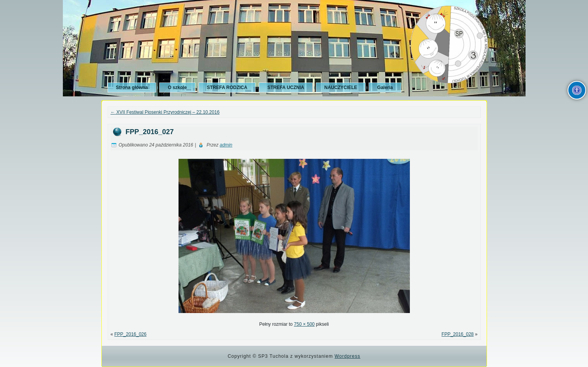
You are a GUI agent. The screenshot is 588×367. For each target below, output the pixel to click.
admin (226, 145)
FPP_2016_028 (457, 334)
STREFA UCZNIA (286, 88)
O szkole (177, 88)
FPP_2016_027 (150, 132)
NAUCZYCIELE (341, 88)
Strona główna (132, 88)
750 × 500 (304, 324)
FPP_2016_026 (131, 334)
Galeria (385, 88)
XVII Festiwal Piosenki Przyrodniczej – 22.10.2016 (165, 112)
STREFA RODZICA (227, 88)
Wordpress (348, 356)
